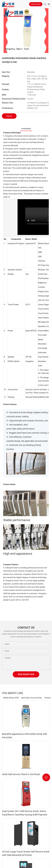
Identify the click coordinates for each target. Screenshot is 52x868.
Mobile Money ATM (11, 698)
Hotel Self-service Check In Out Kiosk (21, 774)
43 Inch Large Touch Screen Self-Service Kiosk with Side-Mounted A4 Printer (26, 853)
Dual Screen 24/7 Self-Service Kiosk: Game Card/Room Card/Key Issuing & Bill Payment (25, 813)
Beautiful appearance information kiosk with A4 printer (25, 736)
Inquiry (9, 116)
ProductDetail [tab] (26, 129)
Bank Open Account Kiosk (32, 698)
